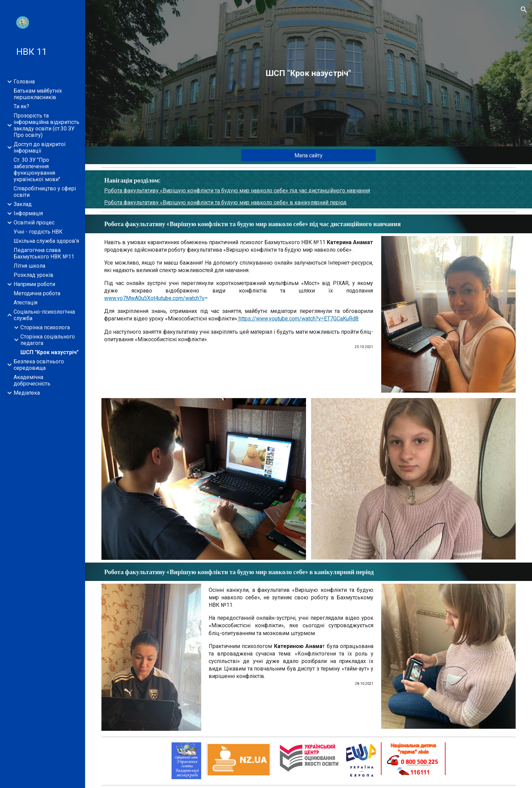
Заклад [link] (23, 204)
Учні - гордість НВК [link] (38, 232)
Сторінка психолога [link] (45, 327)
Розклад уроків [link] (34, 275)
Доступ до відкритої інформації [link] (40, 147)
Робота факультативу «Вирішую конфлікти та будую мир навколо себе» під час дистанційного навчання (237, 191)
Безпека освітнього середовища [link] (39, 365)
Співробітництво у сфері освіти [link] (45, 192)
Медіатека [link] (27, 393)
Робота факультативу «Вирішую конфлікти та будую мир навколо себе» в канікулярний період (225, 202)
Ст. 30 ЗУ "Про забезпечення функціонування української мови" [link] (37, 170)
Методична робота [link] (37, 293)
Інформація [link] (28, 213)
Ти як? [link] (21, 106)
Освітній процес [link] (34, 223)
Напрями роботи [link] (34, 284)
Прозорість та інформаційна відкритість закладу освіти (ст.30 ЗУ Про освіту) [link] (46, 125)
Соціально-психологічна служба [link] (44, 315)
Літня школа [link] (29, 266)
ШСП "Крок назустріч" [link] (50, 352)
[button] (524, 10)
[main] (309, 73)
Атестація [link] (26, 303)
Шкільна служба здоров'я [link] (46, 241)
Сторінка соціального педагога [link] (48, 340)
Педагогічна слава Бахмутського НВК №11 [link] (44, 253)
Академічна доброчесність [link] (32, 380)
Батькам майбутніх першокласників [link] (38, 94)
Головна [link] (24, 82)
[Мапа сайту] (309, 155)
